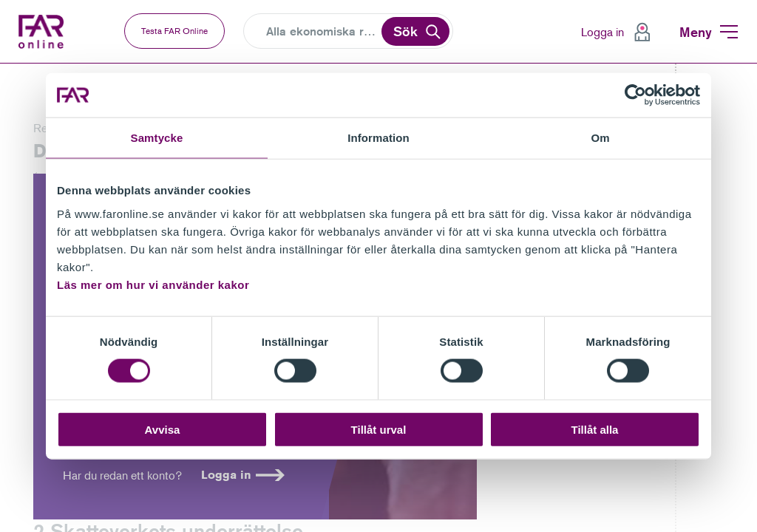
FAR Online (45, 32)
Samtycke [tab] (157, 138)
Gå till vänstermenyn (0, 64)
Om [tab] (600, 138)
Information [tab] (378, 138)
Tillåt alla (595, 429)
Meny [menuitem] (696, 32)
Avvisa (163, 429)
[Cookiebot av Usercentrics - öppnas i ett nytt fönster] (635, 95)
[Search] (323, 32)
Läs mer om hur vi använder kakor (153, 284)
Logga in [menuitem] (602, 32)
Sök (405, 31)
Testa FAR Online (174, 31)
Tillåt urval (379, 429)
